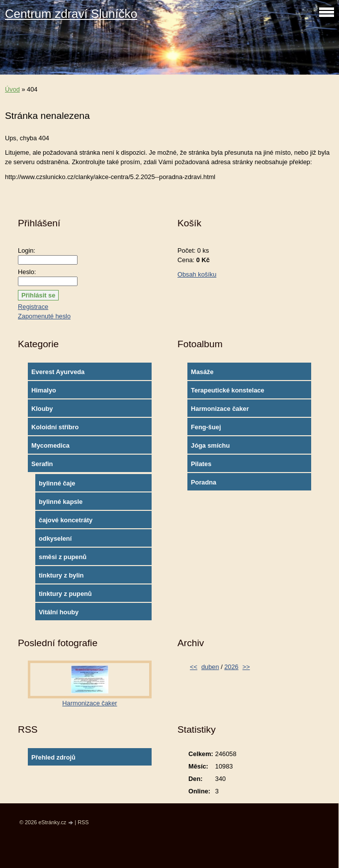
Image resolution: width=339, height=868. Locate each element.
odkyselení (55, 538)
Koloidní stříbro (55, 427)
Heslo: (27, 272)
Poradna (204, 482)
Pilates (201, 464)
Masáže (202, 372)
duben (210, 667)
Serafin (42, 464)
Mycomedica (50, 445)
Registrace (33, 307)
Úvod (12, 89)
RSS (83, 822)
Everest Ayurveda (58, 372)
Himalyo (44, 390)
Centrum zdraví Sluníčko (71, 14)
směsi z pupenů (63, 557)
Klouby (42, 409)
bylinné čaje (57, 483)
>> (246, 667)
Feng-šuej (206, 427)
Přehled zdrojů (53, 757)
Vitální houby (59, 612)
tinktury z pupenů (65, 594)
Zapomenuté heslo (44, 316)
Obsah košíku (197, 274)
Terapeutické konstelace (228, 390)
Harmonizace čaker (220, 409)
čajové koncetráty (66, 520)
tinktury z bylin (61, 575)
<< (194, 667)
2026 (231, 667)
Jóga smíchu (210, 445)
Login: (27, 250)
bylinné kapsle (61, 502)
